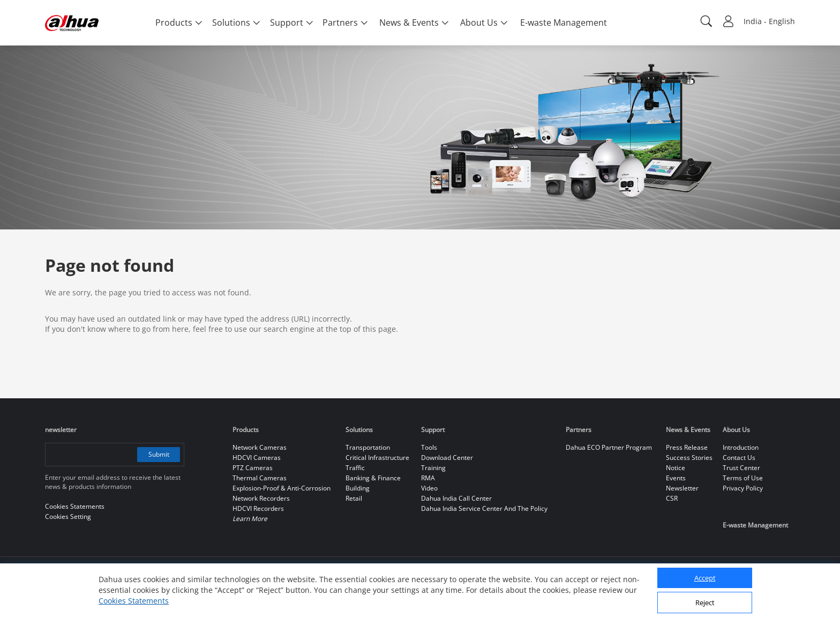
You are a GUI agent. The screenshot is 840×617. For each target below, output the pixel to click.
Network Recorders (261, 498)
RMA (428, 478)
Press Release (687, 447)
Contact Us (739, 458)
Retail (354, 498)
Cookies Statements (134, 601)
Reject (705, 603)
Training (433, 468)
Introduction (741, 447)
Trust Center (741, 468)
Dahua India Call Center (456, 498)
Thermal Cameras (260, 478)
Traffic (355, 468)
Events (676, 478)
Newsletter (682, 488)
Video (429, 488)
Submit (159, 454)
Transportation (368, 447)
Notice (676, 468)
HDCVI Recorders (258, 508)
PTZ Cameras (253, 468)
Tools (429, 447)
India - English (769, 21)
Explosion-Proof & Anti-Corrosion (282, 488)
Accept (705, 578)
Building (358, 488)
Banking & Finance (373, 478)
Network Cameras (260, 447)
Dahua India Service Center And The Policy (484, 508)
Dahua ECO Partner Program (609, 447)
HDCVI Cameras (257, 458)
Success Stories (689, 458)
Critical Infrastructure (377, 458)
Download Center (447, 458)
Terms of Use (743, 478)
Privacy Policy (743, 488)
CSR (672, 498)
